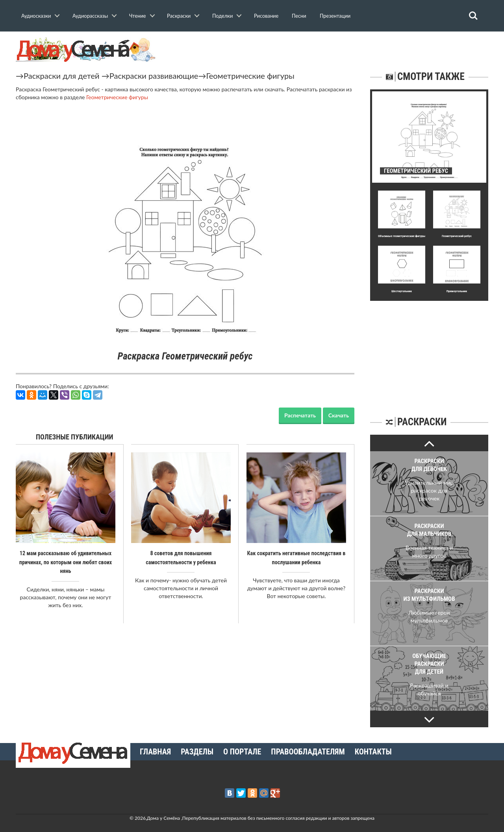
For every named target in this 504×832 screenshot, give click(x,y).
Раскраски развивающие (154, 76)
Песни (299, 16)
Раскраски (179, 16)
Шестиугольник (402, 291)
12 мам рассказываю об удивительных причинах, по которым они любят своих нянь (66, 562)
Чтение (138, 16)
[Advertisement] (429, 350)
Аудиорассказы (90, 16)
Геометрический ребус (457, 236)
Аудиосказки (36, 16)
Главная (155, 752)
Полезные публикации (75, 437)
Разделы (197, 752)
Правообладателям (308, 752)
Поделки (222, 16)
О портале (242, 752)
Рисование (266, 16)
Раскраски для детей (62, 76)
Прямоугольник (457, 291)
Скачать (339, 415)
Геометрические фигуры (250, 76)
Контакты (373, 752)
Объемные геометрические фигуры (402, 236)
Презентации (335, 16)
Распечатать (300, 415)
